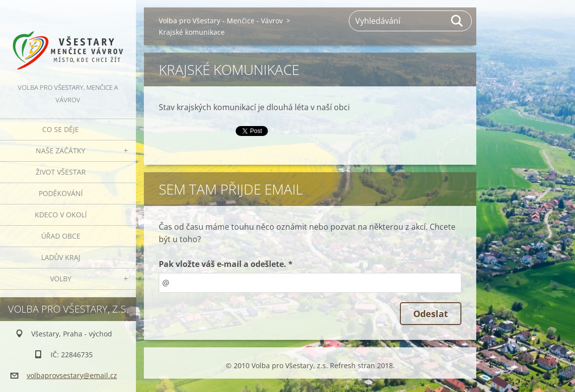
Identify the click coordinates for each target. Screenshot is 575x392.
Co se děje (61, 129)
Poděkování (61, 193)
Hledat (457, 21)
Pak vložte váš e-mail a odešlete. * (226, 264)
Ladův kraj (61, 257)
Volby (61, 279)
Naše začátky (61, 151)
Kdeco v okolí (61, 215)
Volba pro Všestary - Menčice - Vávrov (221, 21)
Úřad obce (61, 236)
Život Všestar (61, 172)
